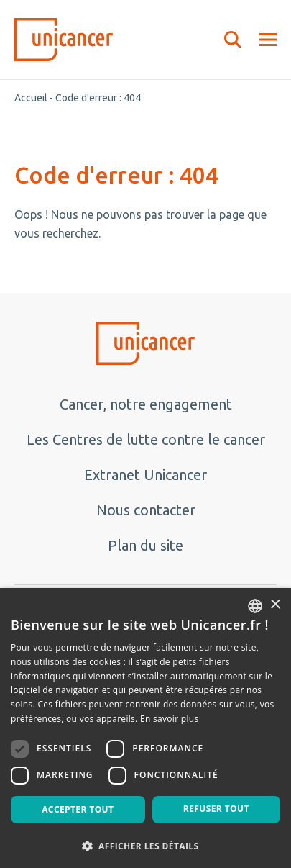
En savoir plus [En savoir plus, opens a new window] (169, 719)
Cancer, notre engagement (146, 404)
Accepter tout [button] (78, 809)
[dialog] (145, 728)
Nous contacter (146, 510)
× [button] (275, 605)
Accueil (31, 98)
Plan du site (145, 545)
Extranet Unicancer (145, 475)
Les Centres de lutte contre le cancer (146, 439)
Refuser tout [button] (216, 809)
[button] (145, 845)
